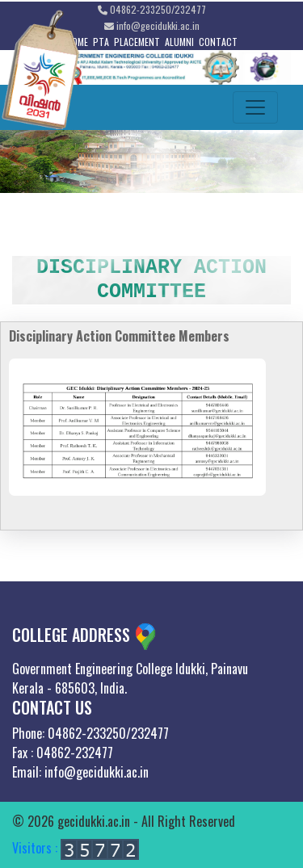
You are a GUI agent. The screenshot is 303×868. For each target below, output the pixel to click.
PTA (101, 42)
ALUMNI (179, 42)
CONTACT (218, 42)
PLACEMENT (137, 42)
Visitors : (76, 848)
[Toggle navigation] (255, 107)
